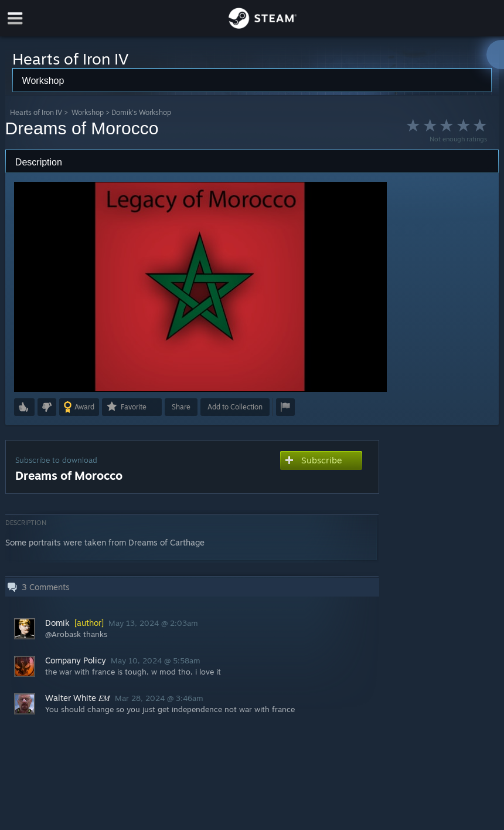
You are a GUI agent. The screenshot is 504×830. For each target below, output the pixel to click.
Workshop (88, 112)
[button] (24, 407)
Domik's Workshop (141, 112)
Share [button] (181, 407)
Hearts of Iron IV (36, 112)
